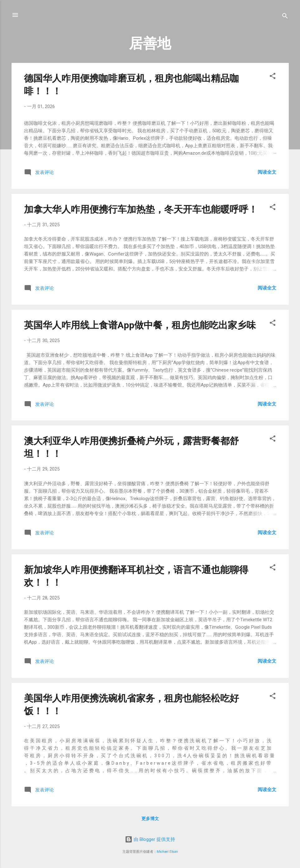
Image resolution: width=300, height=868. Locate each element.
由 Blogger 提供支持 (150, 839)
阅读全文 (267, 172)
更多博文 (150, 819)
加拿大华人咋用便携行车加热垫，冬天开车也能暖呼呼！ (141, 209)
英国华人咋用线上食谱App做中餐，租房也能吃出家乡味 (140, 325)
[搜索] (285, 17)
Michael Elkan (167, 852)
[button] (273, 77)
